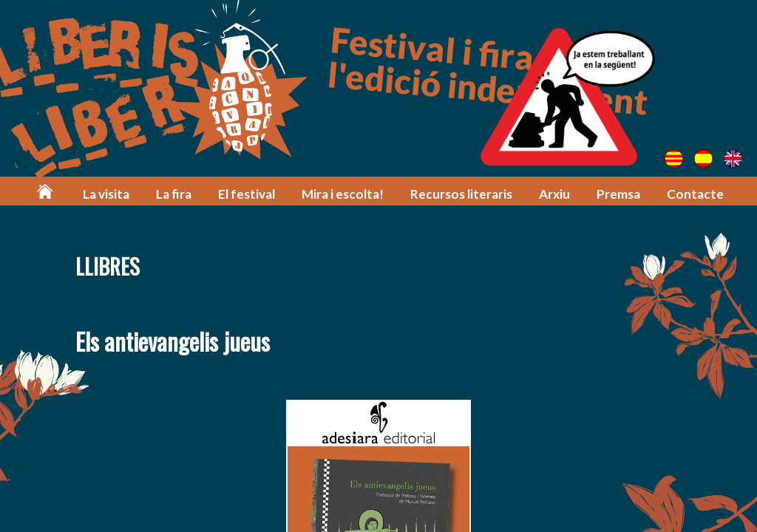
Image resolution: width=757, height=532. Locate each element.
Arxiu (554, 194)
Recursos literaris (461, 194)
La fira (174, 194)
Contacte (695, 194)
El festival (247, 194)
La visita (106, 194)
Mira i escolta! (343, 194)
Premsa (618, 194)
